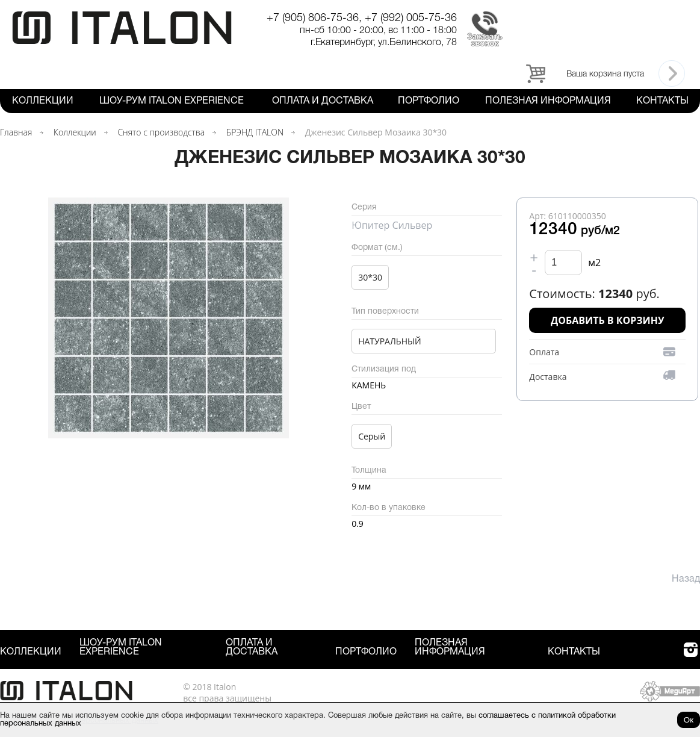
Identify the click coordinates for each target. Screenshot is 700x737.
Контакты (662, 101)
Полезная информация (548, 101)
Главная (16, 132)
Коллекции (43, 101)
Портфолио (429, 101)
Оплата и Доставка (323, 101)
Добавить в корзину (608, 320)
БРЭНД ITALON (255, 132)
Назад (686, 579)
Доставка (548, 377)
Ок (689, 720)
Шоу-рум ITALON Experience (172, 101)
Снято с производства (161, 132)
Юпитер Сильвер (392, 225)
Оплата (544, 352)
